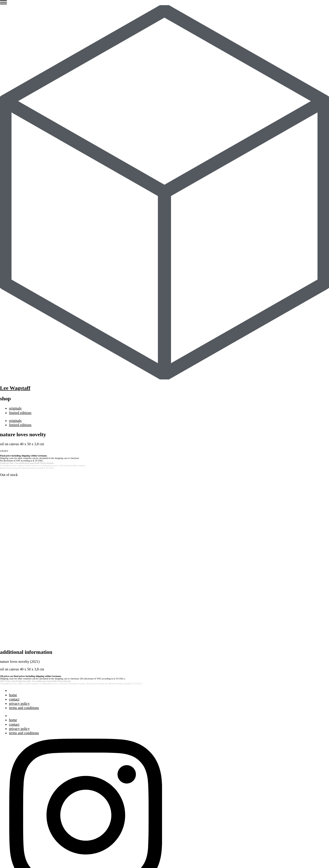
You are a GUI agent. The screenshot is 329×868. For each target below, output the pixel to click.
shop (12, 814)
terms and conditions (24, 548)
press (13, 768)
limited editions (20, 413)
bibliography (18, 772)
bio (11, 759)
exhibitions (17, 763)
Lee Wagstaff (15, 388)
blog (12, 777)
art (11, 755)
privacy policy (19, 544)
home (13, 535)
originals (15, 408)
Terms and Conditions (99, 858)
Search (5, 738)
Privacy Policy (65, 858)
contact (14, 539)
